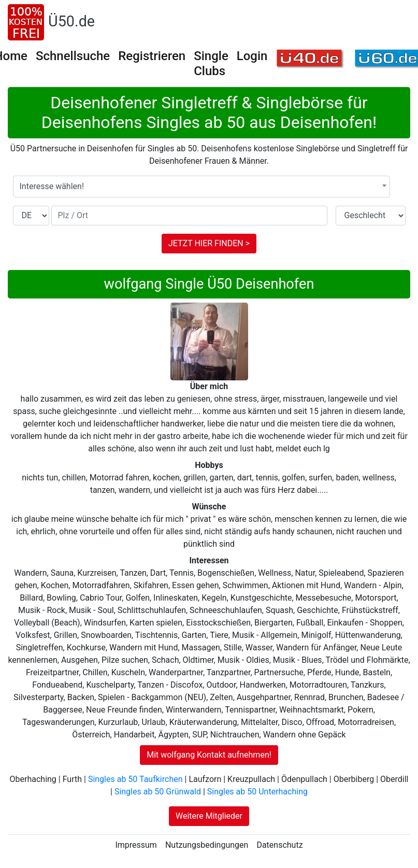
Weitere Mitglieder (209, 816)
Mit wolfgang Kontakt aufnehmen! (209, 755)
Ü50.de (71, 21)
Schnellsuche (73, 56)
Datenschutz (279, 845)
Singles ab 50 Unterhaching (257, 792)
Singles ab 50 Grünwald (158, 792)
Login (252, 56)
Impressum (136, 845)
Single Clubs (211, 63)
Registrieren (152, 56)
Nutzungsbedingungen (207, 845)
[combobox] (201, 187)
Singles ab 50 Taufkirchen (135, 779)
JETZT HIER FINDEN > (209, 243)
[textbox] (201, 187)
